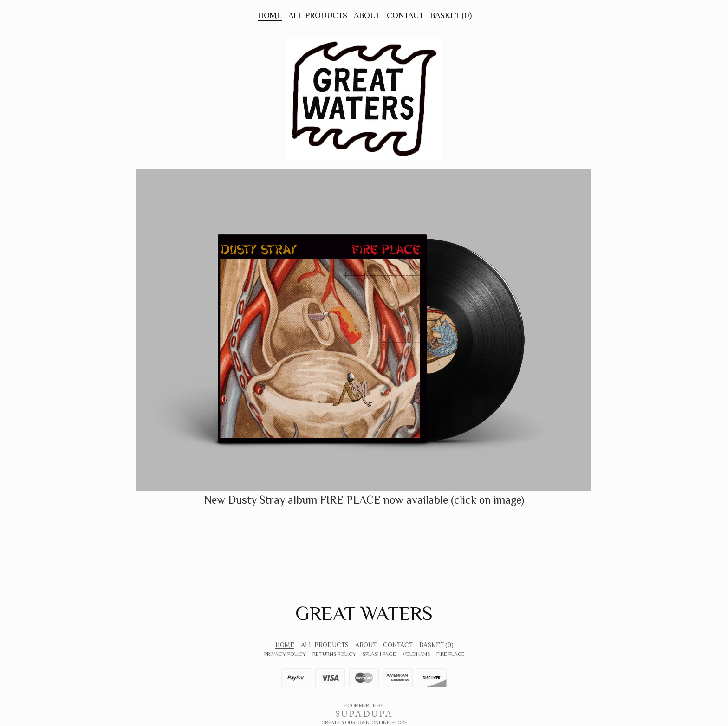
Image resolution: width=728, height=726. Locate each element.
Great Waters (364, 613)
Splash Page (379, 654)
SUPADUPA (364, 714)
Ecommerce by (364, 705)
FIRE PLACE (451, 654)
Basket (451, 15)
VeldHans (416, 654)
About (367, 15)
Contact (405, 15)
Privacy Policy (285, 654)
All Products (318, 15)
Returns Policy (334, 654)
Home (270, 15)
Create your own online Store (364, 722)
